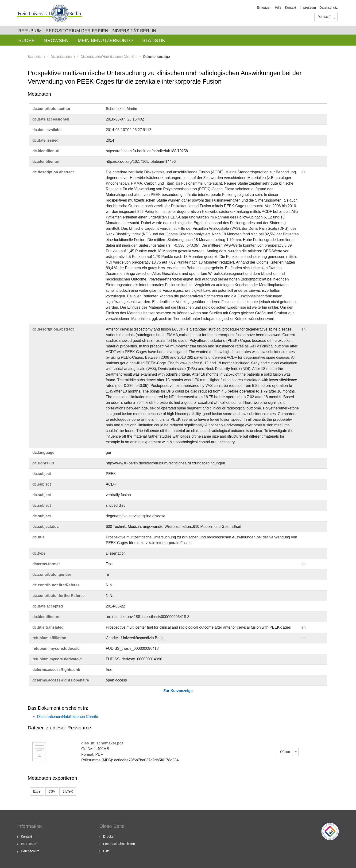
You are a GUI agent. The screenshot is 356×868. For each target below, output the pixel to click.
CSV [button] (52, 791)
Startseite (35, 57)
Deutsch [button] (326, 17)
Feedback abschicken (119, 844)
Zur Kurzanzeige (178, 691)
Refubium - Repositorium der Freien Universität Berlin (87, 31)
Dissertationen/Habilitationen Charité (107, 57)
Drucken (109, 837)
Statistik (154, 40)
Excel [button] (37, 791)
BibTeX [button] (68, 791)
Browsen (56, 40)
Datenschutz (329, 8)
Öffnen (285, 752)
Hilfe (278, 8)
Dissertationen (61, 57)
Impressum (308, 8)
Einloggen (264, 8)
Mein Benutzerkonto (105, 40)
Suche (27, 40)
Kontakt (290, 8)
